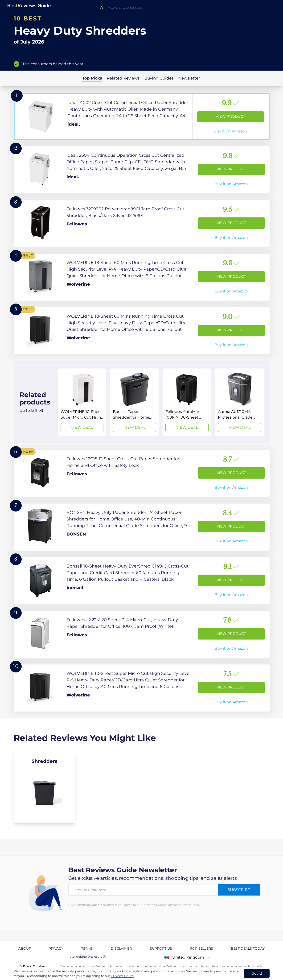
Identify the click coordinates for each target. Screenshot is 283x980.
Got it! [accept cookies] (257, 973)
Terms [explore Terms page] (87, 948)
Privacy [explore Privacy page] (56, 948)
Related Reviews (123, 78)
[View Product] (142, 116)
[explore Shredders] (45, 788)
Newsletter (189, 78)
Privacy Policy (122, 976)
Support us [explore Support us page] (161, 948)
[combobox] (142, 8)
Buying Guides (159, 78)
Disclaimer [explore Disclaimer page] (121, 948)
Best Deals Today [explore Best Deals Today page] (248, 948)
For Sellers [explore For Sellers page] (202, 948)
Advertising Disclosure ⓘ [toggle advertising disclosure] (88, 957)
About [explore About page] (25, 948)
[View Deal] (82, 402)
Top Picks (92, 78)
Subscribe (239, 890)
